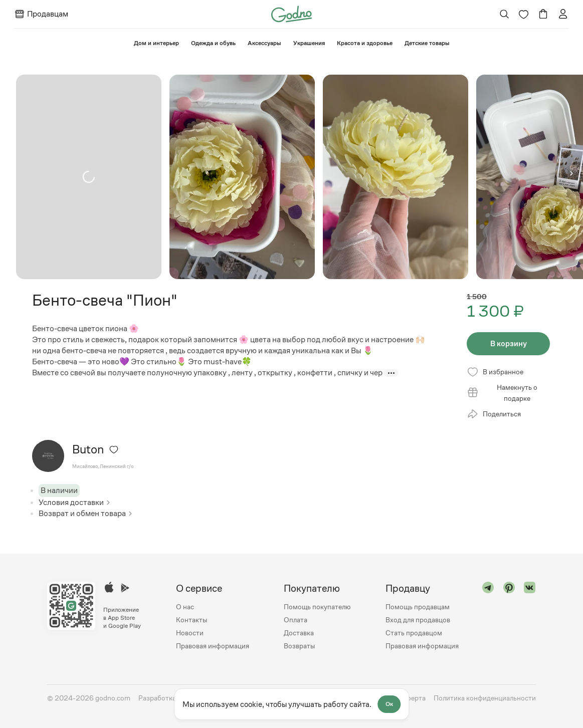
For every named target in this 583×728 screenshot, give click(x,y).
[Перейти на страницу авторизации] (563, 14)
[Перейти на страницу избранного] (523, 14)
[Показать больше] (391, 373)
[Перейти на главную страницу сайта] (291, 13)
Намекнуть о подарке (502, 395)
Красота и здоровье (365, 43)
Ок (393, 704)
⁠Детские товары (427, 43)
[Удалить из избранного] (114, 452)
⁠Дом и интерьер (156, 43)
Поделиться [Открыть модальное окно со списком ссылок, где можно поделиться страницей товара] (494, 416)
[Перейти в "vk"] (530, 617)
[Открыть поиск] (503, 14)
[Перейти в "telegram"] (488, 617)
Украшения (309, 43)
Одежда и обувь (213, 43)
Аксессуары (264, 43)
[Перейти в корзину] (543, 14)
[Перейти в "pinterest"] (509, 617)
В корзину (508, 344)
